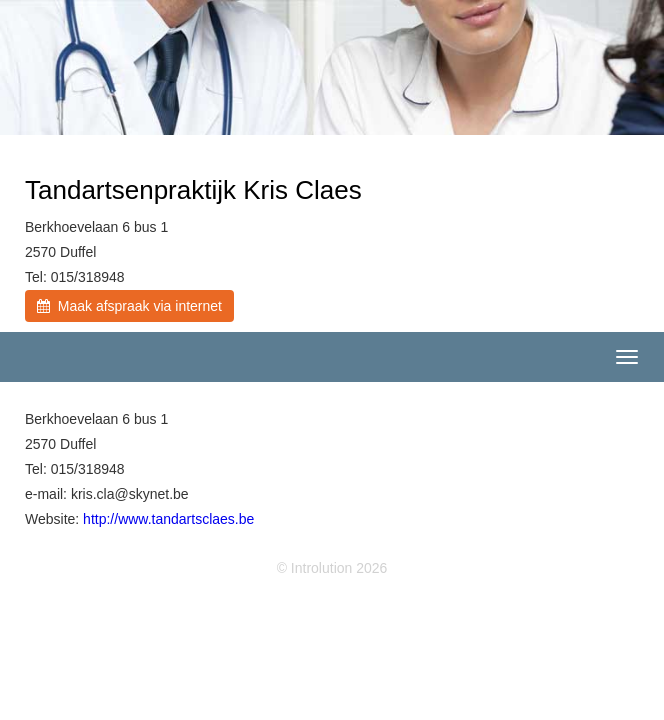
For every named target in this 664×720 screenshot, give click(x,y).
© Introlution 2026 (332, 568)
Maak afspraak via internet (129, 306)
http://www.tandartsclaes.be (168, 519)
